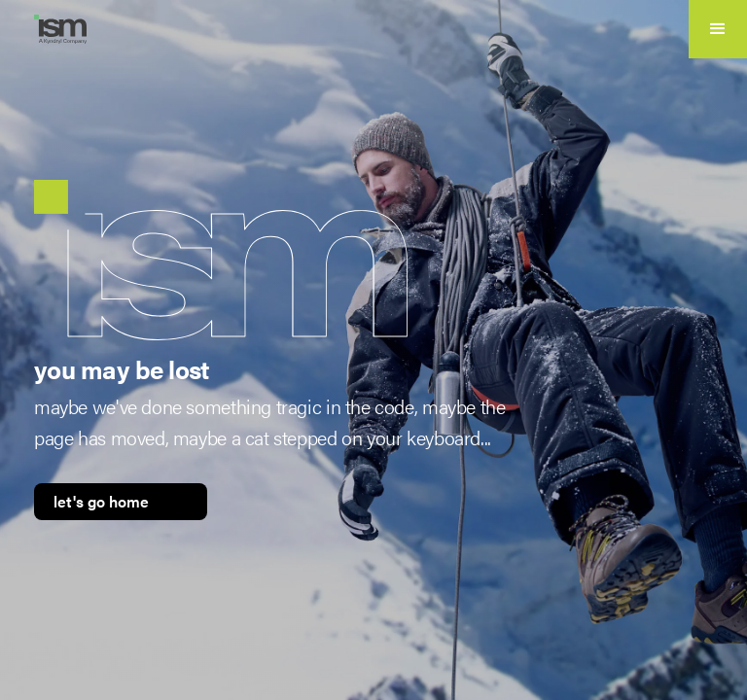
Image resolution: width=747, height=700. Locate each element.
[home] (68, 29)
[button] (718, 29)
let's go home (101, 501)
